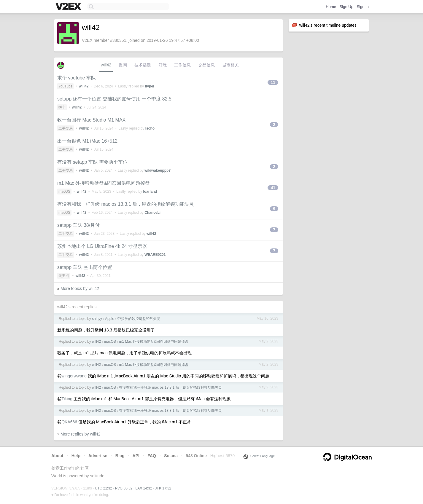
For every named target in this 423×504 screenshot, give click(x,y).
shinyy (97, 319)
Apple (110, 319)
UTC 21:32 (104, 488)
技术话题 (143, 65)
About (57, 456)
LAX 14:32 (144, 488)
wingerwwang (74, 376)
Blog (120, 456)
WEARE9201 (155, 255)
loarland (150, 192)
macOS (64, 192)
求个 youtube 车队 (77, 78)
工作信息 (182, 65)
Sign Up (346, 7)
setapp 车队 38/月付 (78, 225)
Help (76, 456)
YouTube (65, 86)
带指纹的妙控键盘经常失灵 (139, 319)
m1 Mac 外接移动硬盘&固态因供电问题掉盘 (104, 183)
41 (273, 188)
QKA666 (69, 422)
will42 (106, 65)
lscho (150, 128)
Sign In (363, 7)
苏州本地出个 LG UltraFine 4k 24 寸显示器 (102, 246)
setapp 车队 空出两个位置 (85, 267)
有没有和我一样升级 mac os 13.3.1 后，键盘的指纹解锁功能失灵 (126, 204)
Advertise (98, 456)
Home (331, 7)
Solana (171, 456)
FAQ (152, 456)
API (136, 456)
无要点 (64, 276)
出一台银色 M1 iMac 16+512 (87, 141)
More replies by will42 (81, 434)
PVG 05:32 (124, 488)
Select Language (259, 456)
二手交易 (66, 128)
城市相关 (230, 65)
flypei (149, 86)
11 (273, 82)
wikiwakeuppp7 (158, 170)
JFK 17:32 (163, 488)
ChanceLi (152, 213)
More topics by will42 (80, 288)
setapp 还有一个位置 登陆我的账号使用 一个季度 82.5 (114, 99)
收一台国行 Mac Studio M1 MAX (91, 120)
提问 (123, 65)
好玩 (163, 65)
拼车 (62, 107)
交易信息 (206, 65)
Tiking (67, 399)
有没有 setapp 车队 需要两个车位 (92, 162)
